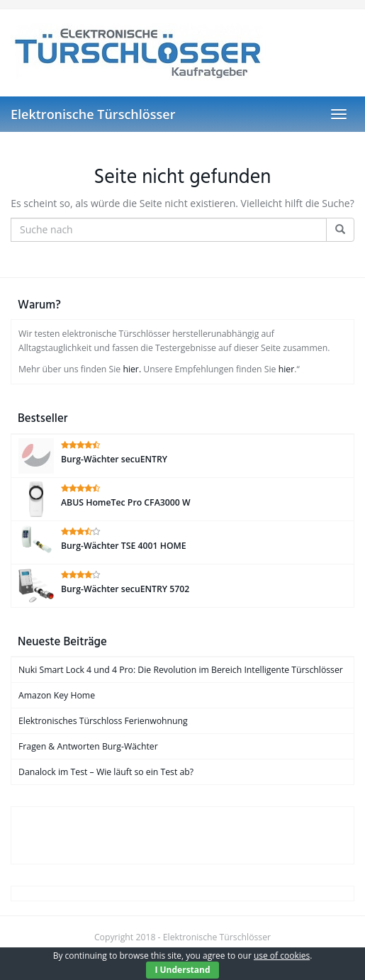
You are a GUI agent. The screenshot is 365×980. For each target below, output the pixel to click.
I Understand (182, 970)
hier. (132, 369)
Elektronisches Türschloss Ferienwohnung (103, 721)
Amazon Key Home (57, 695)
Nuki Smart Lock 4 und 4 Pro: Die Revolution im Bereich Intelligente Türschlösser (181, 670)
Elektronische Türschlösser (93, 114)
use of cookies (282, 956)
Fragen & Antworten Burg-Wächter (88, 746)
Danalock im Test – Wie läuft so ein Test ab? (106, 772)
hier (287, 369)
